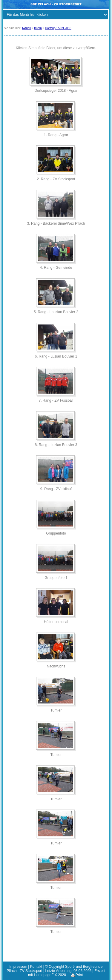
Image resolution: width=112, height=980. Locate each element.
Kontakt (36, 967)
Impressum (18, 967)
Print (77, 975)
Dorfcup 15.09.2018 (58, 28)
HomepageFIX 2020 (50, 975)
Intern (38, 28)
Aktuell (26, 28)
